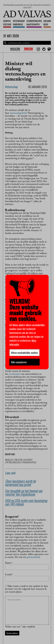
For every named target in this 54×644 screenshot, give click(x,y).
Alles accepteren (19, 362)
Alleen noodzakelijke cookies (24, 353)
